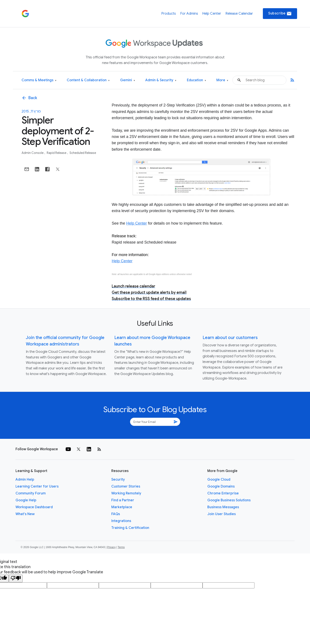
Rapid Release (57, 153)
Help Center (212, 14)
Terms (121, 547)
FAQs (116, 514)
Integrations (121, 521)
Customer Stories (126, 486)
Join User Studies (222, 514)
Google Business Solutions (229, 500)
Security (118, 480)
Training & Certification (130, 528)
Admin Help (25, 480)
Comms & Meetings (39, 80)
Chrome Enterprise (223, 493)
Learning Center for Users (37, 486)
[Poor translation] (16, 578)
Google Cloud (219, 480)
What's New (25, 514)
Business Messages (223, 507)
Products (169, 14)
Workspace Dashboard (34, 507)
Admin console (33, 153)
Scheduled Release (83, 153)
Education (196, 80)
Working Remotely (126, 493)
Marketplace (122, 507)
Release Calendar (239, 14)
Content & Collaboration (88, 80)
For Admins (189, 14)
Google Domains (221, 486)
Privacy (111, 547)
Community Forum (31, 493)
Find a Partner (123, 500)
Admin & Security (161, 80)
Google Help (26, 500)
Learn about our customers (230, 338)
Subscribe (280, 14)
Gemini (128, 80)
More (222, 80)
